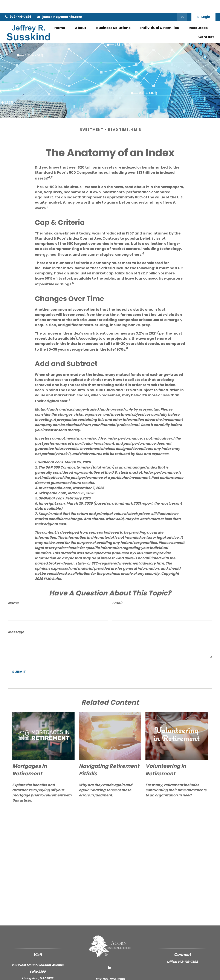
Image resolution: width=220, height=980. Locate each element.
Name (13, 591)
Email (117, 591)
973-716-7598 (18, 4)
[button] (60, 15)
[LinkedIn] (182, 4)
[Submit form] (19, 659)
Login (203, 4)
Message (16, 620)
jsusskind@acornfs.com (60, 4)
